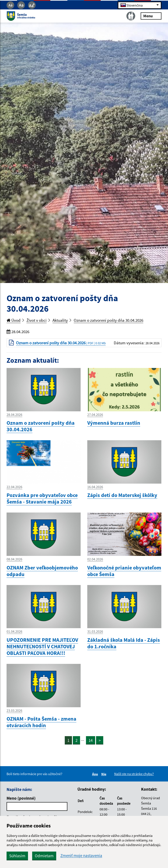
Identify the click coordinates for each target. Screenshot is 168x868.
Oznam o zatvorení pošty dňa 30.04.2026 (108, 320)
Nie (104, 774)
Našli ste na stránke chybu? (134, 774)
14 (91, 740)
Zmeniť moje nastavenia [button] (81, 856)
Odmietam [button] (44, 856)
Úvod (14, 320)
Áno (96, 774)
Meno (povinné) (21, 798)
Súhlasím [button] (17, 856)
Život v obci (37, 320)
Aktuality (60, 320)
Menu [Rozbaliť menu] (151, 16)
